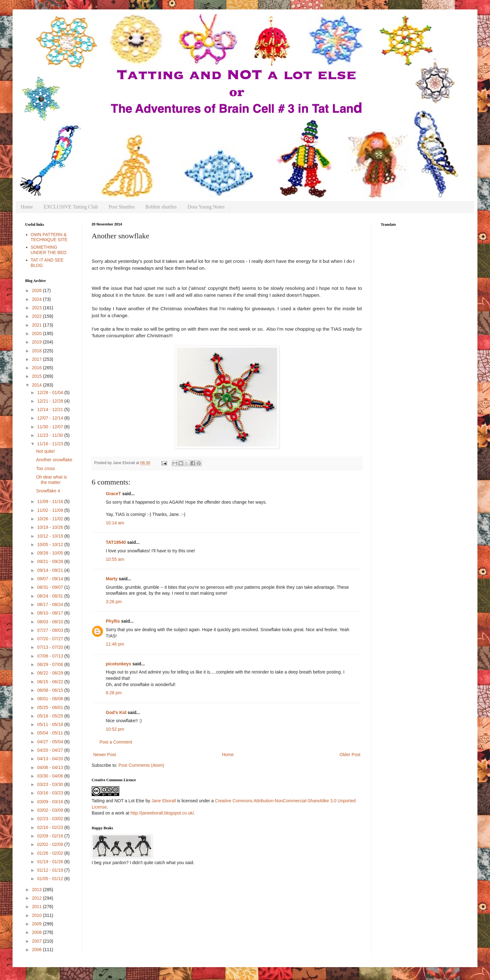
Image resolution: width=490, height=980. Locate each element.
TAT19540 (116, 542)
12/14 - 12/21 (51, 409)
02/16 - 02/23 (51, 827)
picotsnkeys (118, 664)
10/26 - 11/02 (51, 519)
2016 (38, 368)
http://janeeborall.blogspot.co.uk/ (162, 813)
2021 (38, 325)
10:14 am (115, 523)
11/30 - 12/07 (51, 427)
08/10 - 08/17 (51, 613)
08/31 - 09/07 (51, 587)
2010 (38, 915)
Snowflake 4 (48, 491)
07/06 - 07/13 (51, 656)
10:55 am (115, 559)
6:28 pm (114, 693)
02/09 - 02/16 (51, 836)
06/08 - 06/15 (51, 690)
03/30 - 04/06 (51, 776)
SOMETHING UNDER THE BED (49, 250)
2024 (38, 299)
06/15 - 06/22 (51, 682)
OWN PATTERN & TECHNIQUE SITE (49, 237)
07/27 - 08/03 (51, 630)
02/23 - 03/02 (51, 819)
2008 (38, 932)
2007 (38, 941)
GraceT (113, 494)
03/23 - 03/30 (51, 784)
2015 (38, 376)
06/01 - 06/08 (51, 699)
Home (27, 207)
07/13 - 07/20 (51, 647)
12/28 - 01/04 (51, 393)
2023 (38, 308)
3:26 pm (114, 602)
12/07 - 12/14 (51, 418)
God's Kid (116, 712)
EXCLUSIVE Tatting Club (71, 207)
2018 (38, 351)
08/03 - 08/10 (51, 622)
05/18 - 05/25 (51, 716)
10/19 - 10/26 (51, 527)
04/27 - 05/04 (51, 742)
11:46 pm (115, 644)
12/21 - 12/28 (51, 401)
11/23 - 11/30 (51, 435)
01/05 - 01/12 (51, 879)
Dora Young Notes (206, 207)
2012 (38, 898)
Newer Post (105, 755)
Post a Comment (116, 742)
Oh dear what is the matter (51, 480)
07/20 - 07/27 (51, 639)
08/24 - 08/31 (51, 596)
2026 (38, 290)
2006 (38, 950)
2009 (38, 924)
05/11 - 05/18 (51, 724)
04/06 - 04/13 (51, 767)
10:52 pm (115, 729)
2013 (38, 890)
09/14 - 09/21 (51, 570)
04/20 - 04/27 (51, 750)
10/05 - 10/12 (51, 544)
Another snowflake (54, 460)
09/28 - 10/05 (51, 553)
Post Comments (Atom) (141, 765)
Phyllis (113, 621)
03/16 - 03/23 (51, 793)
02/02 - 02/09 (51, 844)
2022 (38, 316)
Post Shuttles (122, 207)
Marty (112, 579)
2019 (38, 342)
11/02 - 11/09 (51, 510)
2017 (38, 359)
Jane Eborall (164, 801)
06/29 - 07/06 (51, 664)
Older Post (350, 755)
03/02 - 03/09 (51, 810)
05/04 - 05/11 (51, 733)
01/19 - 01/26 (51, 862)
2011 (38, 907)
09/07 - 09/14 (51, 579)
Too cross (46, 468)
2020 (38, 333)
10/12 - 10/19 (51, 536)
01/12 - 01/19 (51, 870)
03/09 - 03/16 (51, 802)
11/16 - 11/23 (51, 444)
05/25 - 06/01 (51, 707)
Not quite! (46, 451)
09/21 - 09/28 (51, 561)
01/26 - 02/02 (51, 853)
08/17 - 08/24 (51, 604)
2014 (38, 385)
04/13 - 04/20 (51, 759)
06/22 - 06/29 (51, 673)
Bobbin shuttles (161, 207)
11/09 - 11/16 (51, 501)
